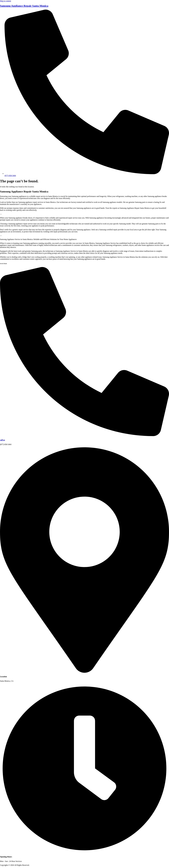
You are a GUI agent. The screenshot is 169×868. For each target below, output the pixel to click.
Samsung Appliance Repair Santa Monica (24, 6)
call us (2, 440)
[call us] (84, 435)
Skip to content (5, 1)
